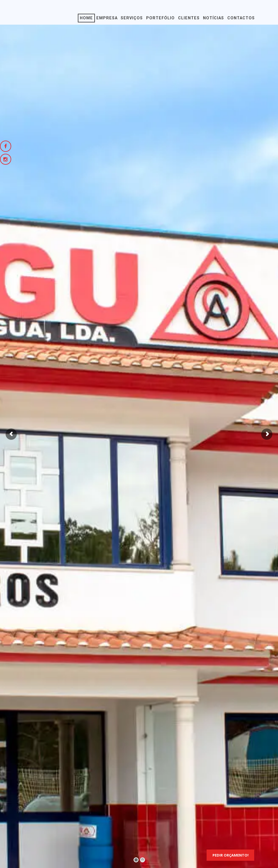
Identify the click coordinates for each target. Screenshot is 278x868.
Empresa (107, 18)
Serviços (132, 18)
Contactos (241, 18)
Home (86, 18)
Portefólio (160, 18)
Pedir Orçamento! (231, 855)
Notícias (213, 18)
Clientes (189, 18)
